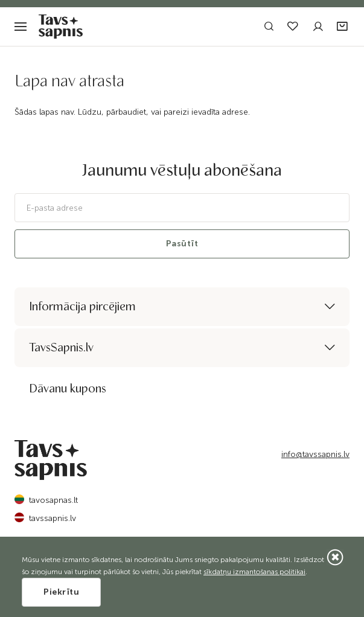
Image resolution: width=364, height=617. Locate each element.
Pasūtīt (182, 244)
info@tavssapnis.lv (315, 454)
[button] (343, 27)
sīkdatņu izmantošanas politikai (254, 572)
